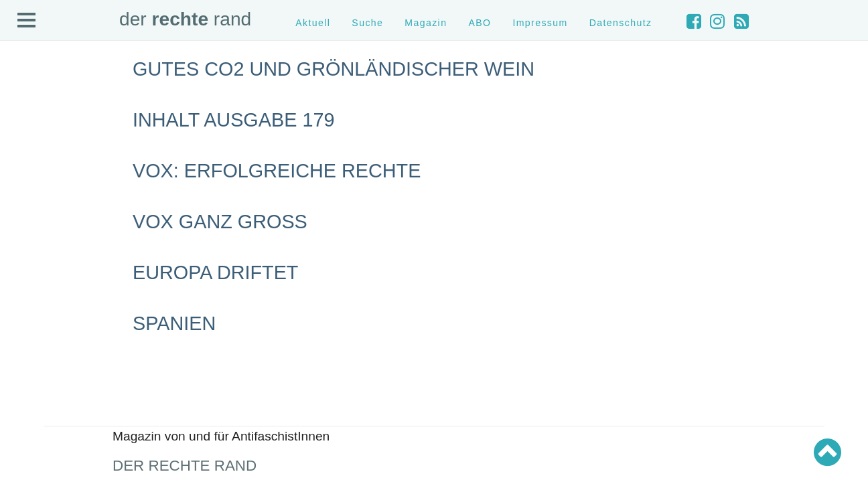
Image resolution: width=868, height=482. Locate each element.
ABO (480, 23)
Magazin (426, 23)
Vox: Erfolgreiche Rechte (277, 171)
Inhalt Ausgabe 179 (233, 120)
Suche (367, 23)
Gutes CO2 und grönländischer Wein (334, 69)
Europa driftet (215, 272)
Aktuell (313, 23)
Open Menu (27, 21)
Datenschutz (621, 23)
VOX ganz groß (220, 222)
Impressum (540, 23)
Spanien (174, 323)
